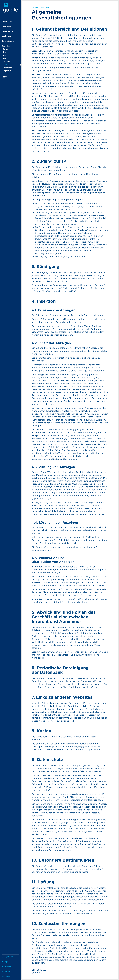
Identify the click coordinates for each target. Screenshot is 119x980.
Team (4, 55)
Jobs (4, 58)
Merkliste (6, 967)
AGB (5, 65)
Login (5, 962)
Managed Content (8, 31)
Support (4, 77)
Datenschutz (8, 68)
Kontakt (6, 971)
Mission (5, 49)
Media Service (6, 26)
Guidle (10, 8)
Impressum (7, 71)
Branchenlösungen (8, 41)
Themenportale (7, 22)
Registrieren (7, 957)
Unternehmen (6, 46)
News (5, 52)
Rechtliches (6, 61)
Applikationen (6, 36)
